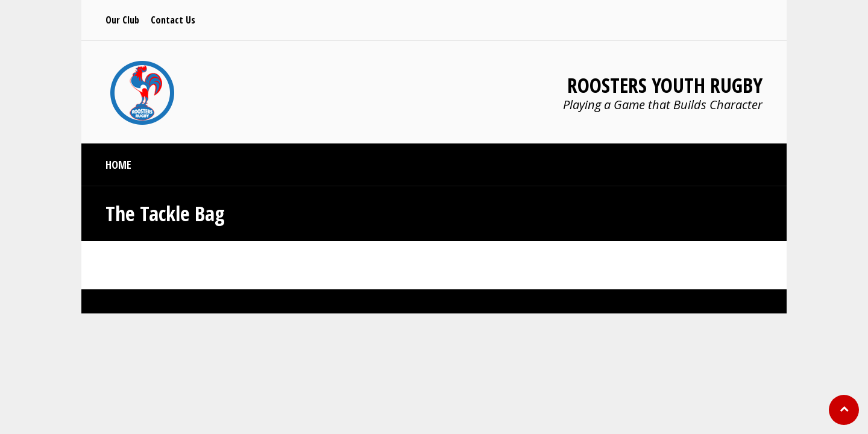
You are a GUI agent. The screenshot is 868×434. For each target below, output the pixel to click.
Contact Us (173, 20)
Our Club (122, 20)
